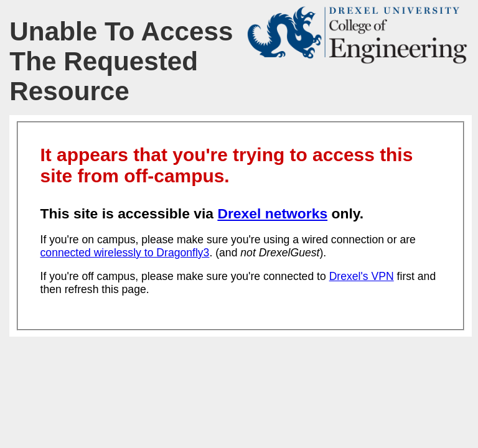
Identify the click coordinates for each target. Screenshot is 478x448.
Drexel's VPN (362, 276)
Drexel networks (272, 213)
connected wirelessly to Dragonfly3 (125, 253)
